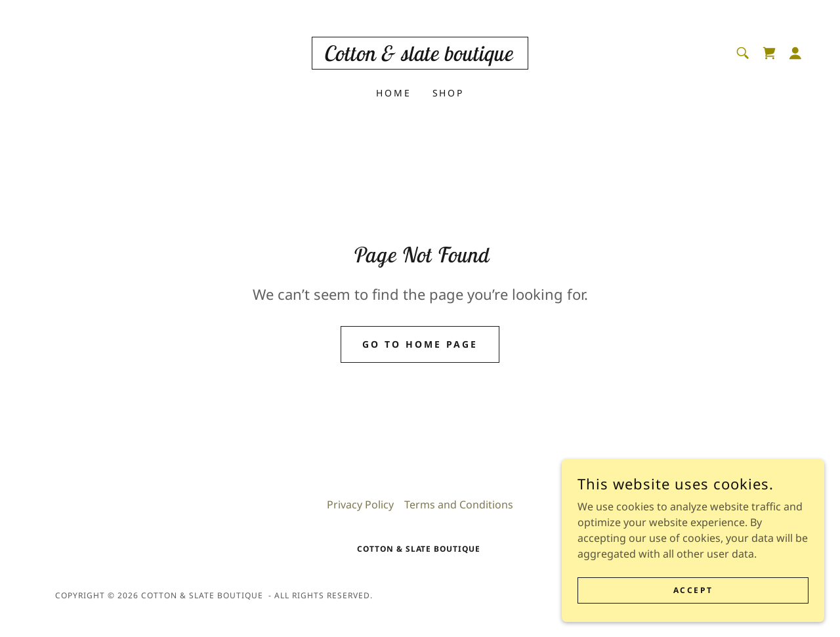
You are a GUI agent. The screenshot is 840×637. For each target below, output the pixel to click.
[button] (795, 53)
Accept (693, 608)
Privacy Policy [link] (360, 504)
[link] (420, 57)
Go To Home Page (420, 344)
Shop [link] (449, 93)
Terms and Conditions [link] (459, 504)
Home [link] (394, 93)
